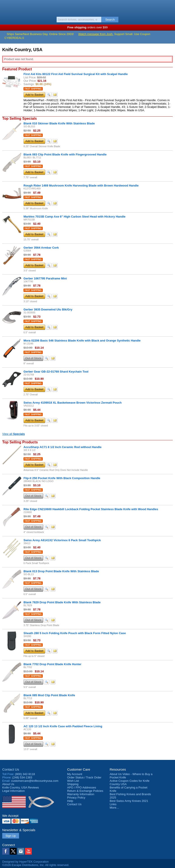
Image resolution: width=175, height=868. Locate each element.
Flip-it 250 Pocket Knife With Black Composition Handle (62, 478)
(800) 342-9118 (25, 774)
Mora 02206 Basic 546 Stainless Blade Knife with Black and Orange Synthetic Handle (82, 341)
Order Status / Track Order (84, 777)
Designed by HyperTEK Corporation (25, 862)
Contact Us (11, 769)
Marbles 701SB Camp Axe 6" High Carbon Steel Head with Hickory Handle (75, 217)
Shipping (73, 784)
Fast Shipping (33, 89)
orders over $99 (87, 27)
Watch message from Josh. (96, 34)
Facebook (6, 851)
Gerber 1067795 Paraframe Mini (45, 278)
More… (114, 808)
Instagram (21, 851)
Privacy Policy (76, 798)
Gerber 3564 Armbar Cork (41, 248)
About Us (8, 784)
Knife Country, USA (88, 8)
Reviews (21, 787)
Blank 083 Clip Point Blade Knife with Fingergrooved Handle (65, 154)
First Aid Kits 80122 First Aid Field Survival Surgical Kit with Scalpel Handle (76, 74)
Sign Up (11, 836)
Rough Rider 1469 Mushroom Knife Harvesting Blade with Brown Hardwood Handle (81, 186)
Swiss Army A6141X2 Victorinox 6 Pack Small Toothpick (62, 540)
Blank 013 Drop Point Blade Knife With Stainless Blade (61, 571)
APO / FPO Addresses (82, 787)
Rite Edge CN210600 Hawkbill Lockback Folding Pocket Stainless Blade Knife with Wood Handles (91, 509)
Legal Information (13, 791)
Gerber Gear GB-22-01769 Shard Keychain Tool (56, 372)
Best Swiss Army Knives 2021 (129, 801)
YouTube (28, 851)
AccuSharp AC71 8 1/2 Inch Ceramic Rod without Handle (62, 447)
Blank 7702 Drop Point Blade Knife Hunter (52, 664)
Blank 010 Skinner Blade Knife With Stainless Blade (59, 123)
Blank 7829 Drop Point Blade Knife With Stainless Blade (62, 602)
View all (14, 434)
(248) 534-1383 (22, 777)
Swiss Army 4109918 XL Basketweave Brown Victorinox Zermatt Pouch (73, 403)
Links (113, 804)
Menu (6, 7)
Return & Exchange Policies (85, 791)
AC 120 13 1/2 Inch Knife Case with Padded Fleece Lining (63, 726)
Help (70, 801)
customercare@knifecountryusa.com (35, 781)
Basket (169, 7)
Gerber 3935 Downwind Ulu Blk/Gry (48, 309)
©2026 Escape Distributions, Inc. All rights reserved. (36, 865)
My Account (75, 774)
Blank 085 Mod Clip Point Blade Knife (49, 695)
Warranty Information (81, 794)
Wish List (73, 781)
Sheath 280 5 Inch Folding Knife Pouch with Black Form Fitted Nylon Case (75, 633)
